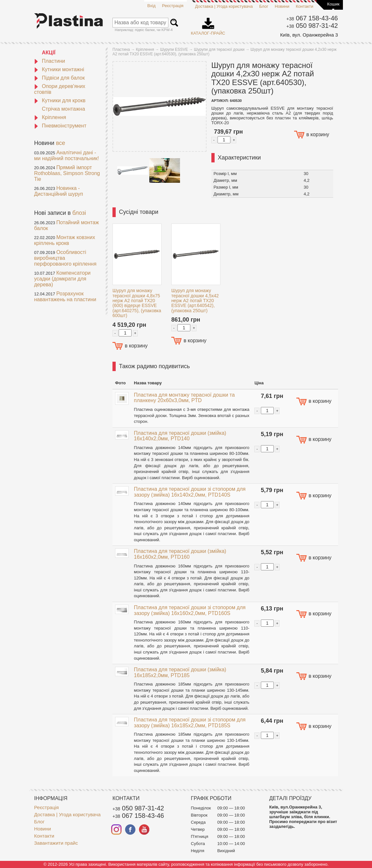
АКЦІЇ (49, 53)
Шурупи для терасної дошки (219, 49)
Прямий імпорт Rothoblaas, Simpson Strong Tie (67, 173)
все (60, 143)
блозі (79, 213)
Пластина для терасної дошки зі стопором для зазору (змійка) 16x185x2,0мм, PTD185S (190, 723)
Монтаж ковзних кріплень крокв (65, 240)
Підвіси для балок (60, 78)
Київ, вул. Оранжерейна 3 (309, 35)
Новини (282, 6)
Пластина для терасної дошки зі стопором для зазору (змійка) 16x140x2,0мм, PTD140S (190, 492)
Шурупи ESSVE (174, 49)
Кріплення (50, 117)
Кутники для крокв (60, 100)
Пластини (50, 61)
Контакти (304, 6)
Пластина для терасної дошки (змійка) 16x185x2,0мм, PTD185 (180, 672)
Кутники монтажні (59, 69)
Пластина (121, 49)
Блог (264, 6)
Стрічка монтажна (64, 109)
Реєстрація (173, 6)
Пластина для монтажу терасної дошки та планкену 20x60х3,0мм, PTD (184, 398)
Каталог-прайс (208, 24)
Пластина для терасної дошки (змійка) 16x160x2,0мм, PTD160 (180, 554)
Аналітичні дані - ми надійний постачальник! (67, 155)
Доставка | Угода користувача (224, 6)
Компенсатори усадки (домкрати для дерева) (63, 279)
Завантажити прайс (56, 843)
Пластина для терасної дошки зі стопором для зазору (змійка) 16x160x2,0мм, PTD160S (190, 610)
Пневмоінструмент (60, 126)
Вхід (152, 6)
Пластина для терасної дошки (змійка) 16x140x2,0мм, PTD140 (180, 436)
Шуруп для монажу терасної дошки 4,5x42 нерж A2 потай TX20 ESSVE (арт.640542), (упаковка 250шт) (195, 301)
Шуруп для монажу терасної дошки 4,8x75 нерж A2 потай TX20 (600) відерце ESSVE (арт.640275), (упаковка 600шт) (137, 303)
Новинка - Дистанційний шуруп (59, 191)
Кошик (333, 4)
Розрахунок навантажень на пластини (65, 297)
